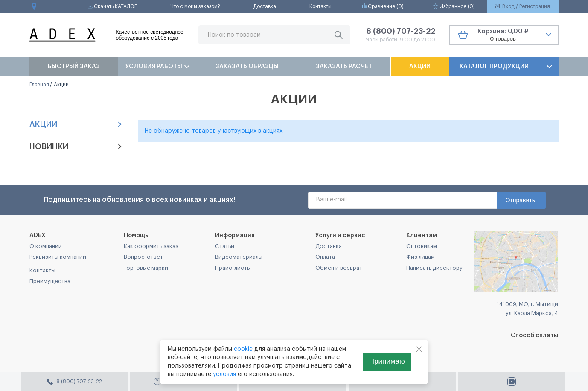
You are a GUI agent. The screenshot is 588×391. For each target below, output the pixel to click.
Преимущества (50, 281)
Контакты (320, 6)
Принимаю (387, 361)
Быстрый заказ (74, 67)
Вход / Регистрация (523, 6)
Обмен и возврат (339, 268)
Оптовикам (422, 246)
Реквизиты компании (58, 257)
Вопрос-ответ (143, 257)
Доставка (265, 6)
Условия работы (157, 67)
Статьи (225, 246)
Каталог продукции (494, 67)
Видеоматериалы (239, 257)
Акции (420, 67)
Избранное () (454, 6)
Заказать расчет (344, 67)
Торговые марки (146, 268)
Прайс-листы (233, 268)
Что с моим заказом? (195, 6)
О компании (46, 246)
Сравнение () (383, 6)
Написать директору (434, 268)
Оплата (325, 257)
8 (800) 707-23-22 (401, 31)
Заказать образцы (247, 67)
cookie (243, 349)
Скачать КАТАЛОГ (112, 6)
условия (224, 374)
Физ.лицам (421, 257)
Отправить (520, 200)
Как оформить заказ (151, 246)
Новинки (76, 146)
